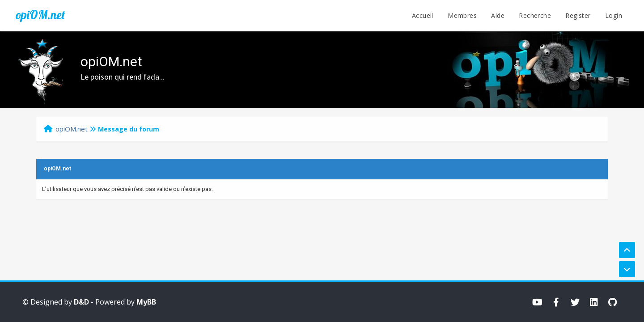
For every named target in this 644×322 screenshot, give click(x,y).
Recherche (535, 15)
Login (614, 15)
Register (578, 15)
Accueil (423, 15)
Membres (462, 15)
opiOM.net (40, 15)
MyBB (146, 302)
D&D (81, 302)
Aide (498, 15)
